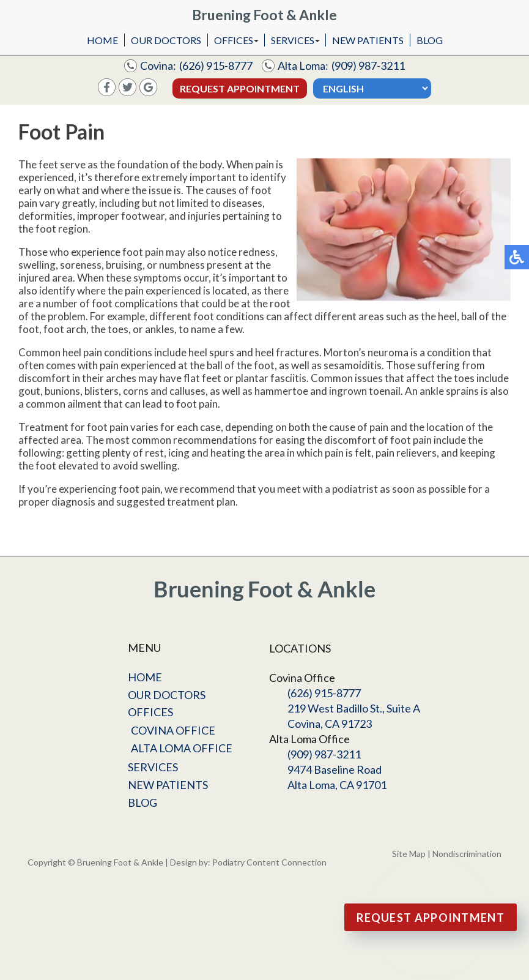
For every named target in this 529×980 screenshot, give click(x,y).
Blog (430, 40)
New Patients (368, 40)
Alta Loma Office (182, 748)
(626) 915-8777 (216, 65)
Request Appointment (240, 88)
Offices (234, 40)
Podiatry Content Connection (269, 862)
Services (293, 40)
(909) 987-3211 (368, 65)
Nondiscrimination (467, 854)
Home (102, 40)
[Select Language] (372, 88)
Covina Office (173, 730)
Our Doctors (166, 40)
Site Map (409, 854)
